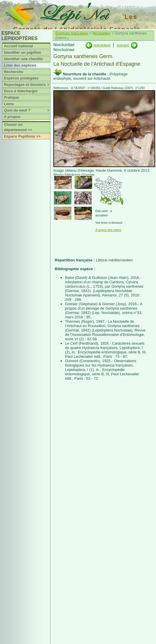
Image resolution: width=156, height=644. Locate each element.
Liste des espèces (20, 65)
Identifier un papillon (22, 52)
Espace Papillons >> (22, 136)
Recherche (13, 72)
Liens (9, 104)
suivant (123, 45)
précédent (102, 45)
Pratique (11, 97)
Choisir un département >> (18, 127)
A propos (12, 117)
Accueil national (18, 46)
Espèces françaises (72, 33)
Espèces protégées (21, 78)
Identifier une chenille (23, 59)
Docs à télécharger (21, 91)
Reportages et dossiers (27, 85)
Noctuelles (102, 33)
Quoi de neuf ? (27, 110)
